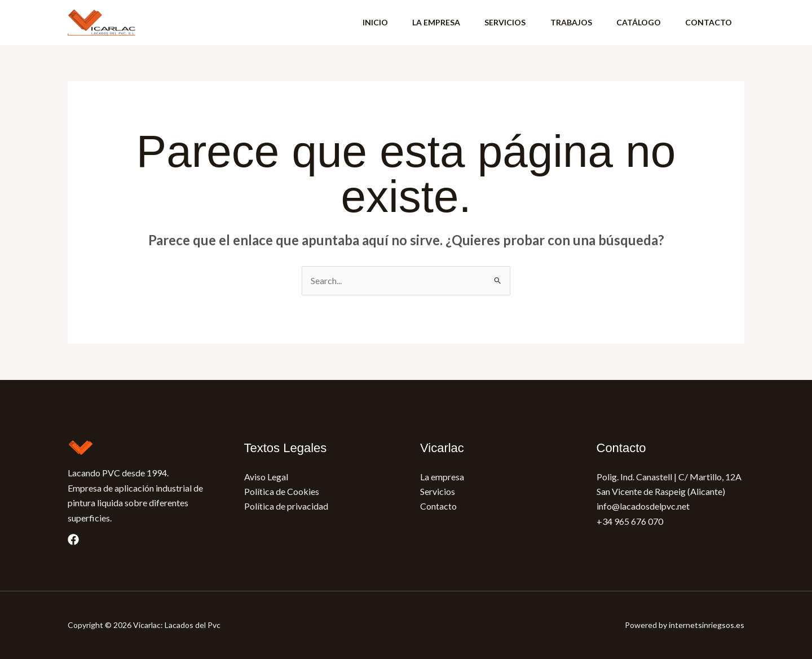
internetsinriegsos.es (707, 625)
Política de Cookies (282, 491)
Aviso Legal (266, 477)
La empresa (442, 477)
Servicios (438, 491)
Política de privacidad (286, 506)
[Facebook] (73, 539)
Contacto (438, 506)
